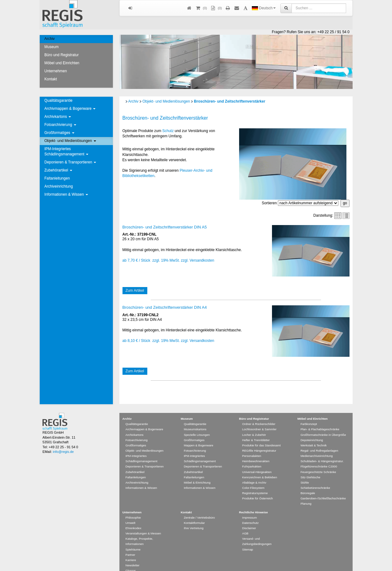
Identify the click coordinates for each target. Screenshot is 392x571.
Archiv (49, 39)
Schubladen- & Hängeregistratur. (322, 452)
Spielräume (133, 540)
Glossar (131, 562)
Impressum (249, 509)
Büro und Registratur (62, 55)
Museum (51, 47)
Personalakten (252, 447)
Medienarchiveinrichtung (317, 447)
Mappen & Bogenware (199, 436)
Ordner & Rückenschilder (259, 415)
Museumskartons (195, 420)
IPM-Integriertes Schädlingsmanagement (66, 151)
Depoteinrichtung (312, 431)
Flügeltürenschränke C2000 (319, 457)
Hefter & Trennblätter (256, 431)
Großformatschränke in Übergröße (323, 426)
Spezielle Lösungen (197, 426)
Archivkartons (58, 117)
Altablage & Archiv (254, 474)
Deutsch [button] (264, 8)
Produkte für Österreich (258, 489)
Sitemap (248, 540)
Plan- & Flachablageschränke (320, 420)
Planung (306, 495)
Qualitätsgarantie (58, 100)
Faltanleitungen (57, 178)
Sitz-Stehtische (310, 468)
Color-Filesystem (253, 479)
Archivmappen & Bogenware (70, 108)
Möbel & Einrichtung (197, 474)
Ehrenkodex (134, 519)
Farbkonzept (309, 415)
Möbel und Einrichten (62, 63)
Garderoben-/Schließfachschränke (323, 489)
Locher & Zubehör (254, 426)
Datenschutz (250, 514)
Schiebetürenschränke (315, 479)
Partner (130, 546)
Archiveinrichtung (59, 186)
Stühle (305, 474)
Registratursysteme (255, 484)
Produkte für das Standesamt (261, 436)
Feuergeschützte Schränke (318, 463)
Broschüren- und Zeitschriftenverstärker (229, 101)
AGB (245, 524)
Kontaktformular (194, 514)
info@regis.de (63, 443)
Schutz (168, 131)
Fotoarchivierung (60, 125)
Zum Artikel (135, 290)
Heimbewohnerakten (256, 452)
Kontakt (51, 79)
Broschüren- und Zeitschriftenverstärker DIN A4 (165, 307)
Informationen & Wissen (66, 194)
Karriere (131, 551)
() (201, 8)
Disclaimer (249, 519)
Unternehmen (56, 71)
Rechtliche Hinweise (254, 503)
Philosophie (133, 509)
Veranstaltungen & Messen (143, 524)
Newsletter (133, 556)
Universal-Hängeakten (257, 463)
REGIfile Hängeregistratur (259, 442)
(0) (216, 8)
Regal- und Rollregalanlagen (319, 442)
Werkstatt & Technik (314, 436)
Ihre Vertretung (194, 519)
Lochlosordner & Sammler (259, 420)
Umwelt (131, 514)
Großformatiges (59, 133)
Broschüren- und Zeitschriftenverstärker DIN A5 (165, 227)
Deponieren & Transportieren (70, 162)
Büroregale (308, 484)
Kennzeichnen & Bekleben (260, 468)
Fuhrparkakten (252, 457)
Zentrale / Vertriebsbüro (199, 509)
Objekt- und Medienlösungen (70, 141)
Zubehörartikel (58, 170)
